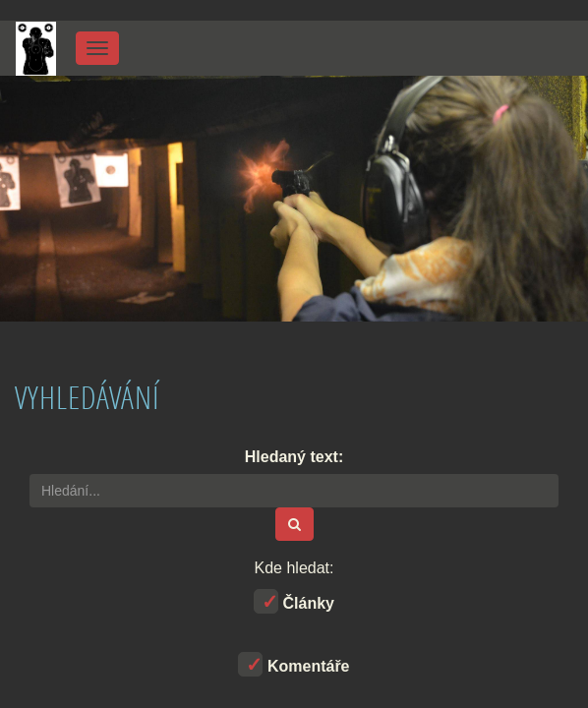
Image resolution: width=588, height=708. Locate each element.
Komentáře (294, 664)
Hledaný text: (294, 457)
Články (294, 601)
